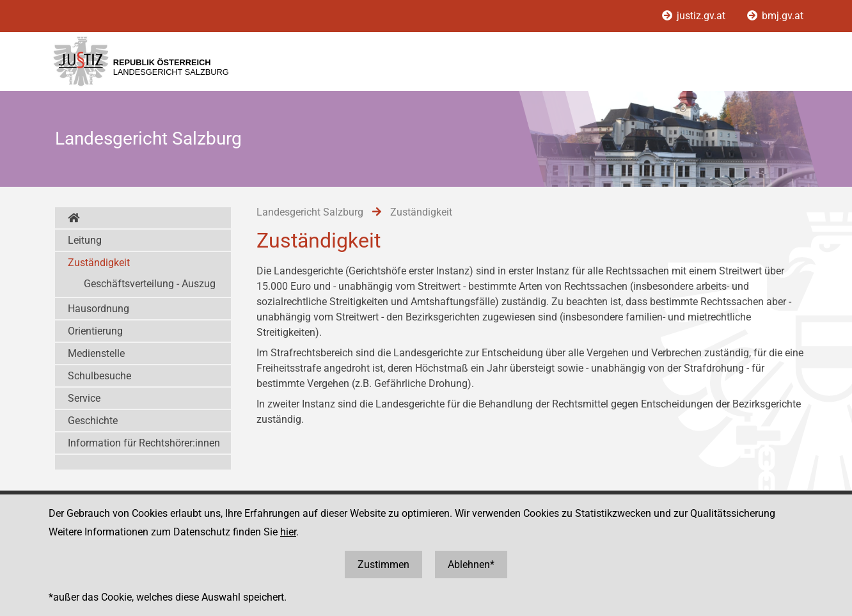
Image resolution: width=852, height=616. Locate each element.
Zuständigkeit (99, 263)
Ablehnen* (471, 565)
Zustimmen (383, 565)
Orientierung (95, 331)
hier (288, 532)
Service (84, 398)
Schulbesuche (99, 376)
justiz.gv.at (695, 16)
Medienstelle (96, 353)
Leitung (85, 240)
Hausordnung (99, 309)
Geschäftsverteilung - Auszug (150, 284)
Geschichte (93, 421)
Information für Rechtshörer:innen (144, 443)
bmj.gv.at (775, 16)
